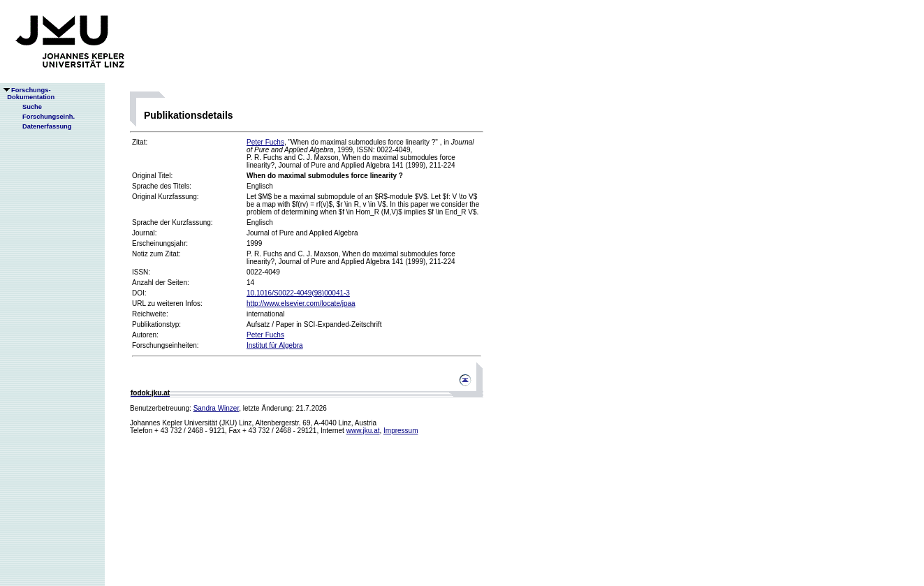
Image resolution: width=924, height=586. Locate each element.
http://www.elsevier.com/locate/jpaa (301, 303)
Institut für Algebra (275, 345)
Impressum (401, 431)
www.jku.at (363, 431)
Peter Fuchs (265, 142)
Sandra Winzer (217, 408)
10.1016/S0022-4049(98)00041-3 (298, 293)
